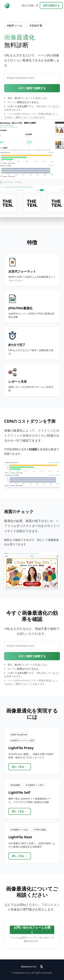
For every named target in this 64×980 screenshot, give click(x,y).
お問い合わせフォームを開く (32, 930)
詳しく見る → (20, 767)
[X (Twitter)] (41, 967)
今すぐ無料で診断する (32, 88)
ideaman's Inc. (29, 967)
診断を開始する (51, 5)
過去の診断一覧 (30, 5)
